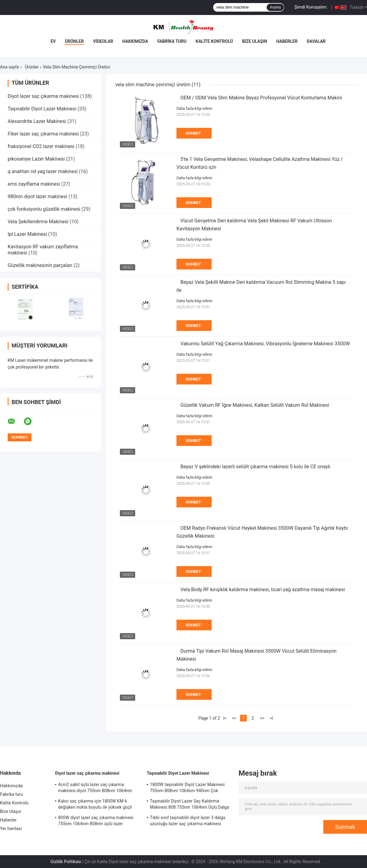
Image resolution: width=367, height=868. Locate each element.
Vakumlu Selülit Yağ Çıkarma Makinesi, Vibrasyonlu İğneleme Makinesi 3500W (265, 344)
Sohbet (193, 133)
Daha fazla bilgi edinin (194, 109)
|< (225, 718)
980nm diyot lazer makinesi (37, 197)
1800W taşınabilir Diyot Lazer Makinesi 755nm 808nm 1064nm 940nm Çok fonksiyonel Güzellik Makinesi (187, 788)
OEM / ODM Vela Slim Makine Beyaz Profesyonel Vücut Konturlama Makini (261, 98)
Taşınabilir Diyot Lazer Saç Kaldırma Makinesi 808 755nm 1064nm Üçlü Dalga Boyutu (189, 805)
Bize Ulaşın (254, 41)
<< (234, 718)
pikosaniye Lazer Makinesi (36, 159)
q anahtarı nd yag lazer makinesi (43, 171)
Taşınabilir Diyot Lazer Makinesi (42, 109)
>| (271, 718)
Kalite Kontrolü (214, 41)
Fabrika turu (172, 41)
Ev (53, 41)
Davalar (316, 41)
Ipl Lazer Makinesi (27, 234)
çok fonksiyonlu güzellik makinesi (44, 209)
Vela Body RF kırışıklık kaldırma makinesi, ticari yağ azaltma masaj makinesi (263, 590)
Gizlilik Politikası (66, 862)
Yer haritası (11, 829)
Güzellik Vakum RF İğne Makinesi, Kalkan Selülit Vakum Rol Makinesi (255, 405)
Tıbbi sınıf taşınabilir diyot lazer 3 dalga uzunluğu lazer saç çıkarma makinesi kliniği (188, 822)
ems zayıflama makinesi (34, 184)
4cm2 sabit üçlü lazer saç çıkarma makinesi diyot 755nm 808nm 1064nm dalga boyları (95, 788)
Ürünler (74, 41)
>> (262, 718)
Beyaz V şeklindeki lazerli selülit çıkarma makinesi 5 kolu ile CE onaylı (255, 467)
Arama (275, 7)
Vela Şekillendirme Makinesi (38, 222)
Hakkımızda (135, 41)
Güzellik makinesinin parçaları (40, 265)
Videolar (103, 41)
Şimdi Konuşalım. (311, 7)
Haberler (287, 41)
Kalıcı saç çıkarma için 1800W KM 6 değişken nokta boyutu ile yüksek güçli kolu (95, 805)
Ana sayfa (9, 67)
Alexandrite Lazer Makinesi (37, 121)
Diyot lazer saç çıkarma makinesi (43, 96)
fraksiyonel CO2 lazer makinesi (41, 146)
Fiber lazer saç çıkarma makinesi (43, 134)
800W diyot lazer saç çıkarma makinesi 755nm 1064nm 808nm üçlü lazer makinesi (96, 822)
